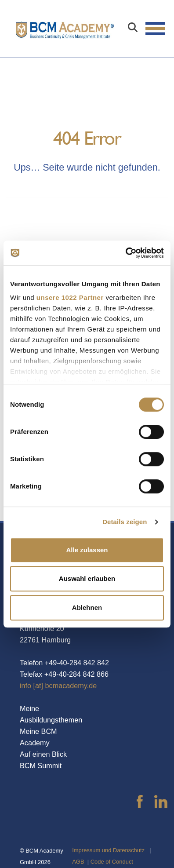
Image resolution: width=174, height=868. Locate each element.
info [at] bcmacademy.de (58, 686)
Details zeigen (125, 522)
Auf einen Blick (43, 754)
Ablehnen (87, 607)
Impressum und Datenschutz (108, 850)
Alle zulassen (87, 550)
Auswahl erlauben (87, 578)
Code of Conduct (112, 862)
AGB (78, 862)
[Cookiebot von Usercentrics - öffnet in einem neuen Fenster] (125, 253)
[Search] (133, 29)
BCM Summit (41, 766)
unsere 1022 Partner (70, 297)
